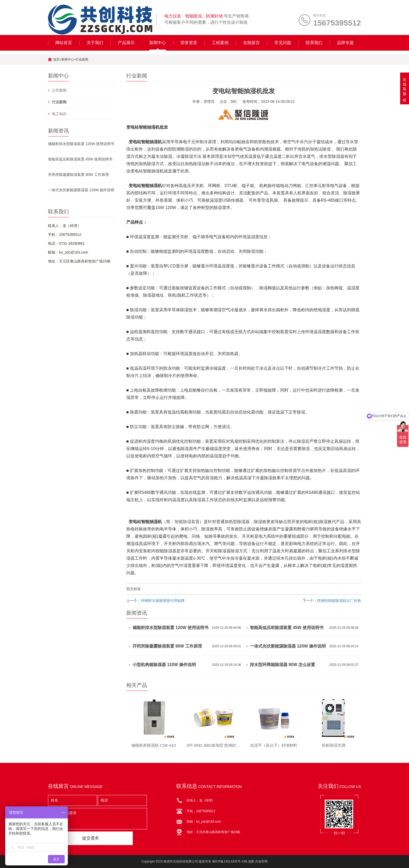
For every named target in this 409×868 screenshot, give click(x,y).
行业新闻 (82, 59)
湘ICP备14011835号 (226, 861)
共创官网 (261, 861)
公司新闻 (59, 90)
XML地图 (248, 861)
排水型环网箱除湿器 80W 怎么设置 (282, 665)
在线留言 (251, 43)
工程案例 (220, 43)
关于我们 (95, 43)
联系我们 (314, 43)
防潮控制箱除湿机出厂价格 (339, 601)
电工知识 (59, 114)
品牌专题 (345, 43)
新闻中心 (158, 43)
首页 (56, 59)
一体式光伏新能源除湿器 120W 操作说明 (81, 190)
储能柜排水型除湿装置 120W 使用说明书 (81, 144)
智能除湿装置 (187, 522)
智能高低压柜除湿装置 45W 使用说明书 (80, 159)
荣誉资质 (189, 43)
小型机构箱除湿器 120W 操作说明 (164, 665)
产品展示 (126, 43)
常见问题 (283, 43)
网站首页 (64, 43)
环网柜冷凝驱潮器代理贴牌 (163, 601)
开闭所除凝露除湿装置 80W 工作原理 (78, 175)
